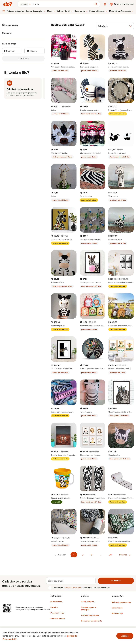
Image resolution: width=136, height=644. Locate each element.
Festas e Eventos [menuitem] (99, 11)
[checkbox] (50, 588)
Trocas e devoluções (90, 615)
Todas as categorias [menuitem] (16, 11)
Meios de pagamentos (121, 602)
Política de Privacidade (73, 588)
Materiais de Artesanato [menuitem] (121, 11)
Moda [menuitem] (51, 11)
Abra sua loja (117, 613)
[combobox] (25, 4)
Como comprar (87, 602)
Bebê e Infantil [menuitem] (65, 11)
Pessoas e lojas (57, 613)
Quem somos (56, 602)
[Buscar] (64, 4)
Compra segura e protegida (89, 608)
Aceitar (125, 636)
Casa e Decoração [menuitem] (36, 11)
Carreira (54, 607)
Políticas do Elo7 (58, 618)
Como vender (117, 608)
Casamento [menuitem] (81, 11)
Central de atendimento (92, 621)
